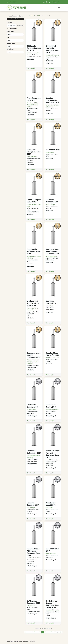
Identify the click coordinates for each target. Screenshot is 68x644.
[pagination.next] (58, 632)
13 (51, 632)
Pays (8, 37)
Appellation (10, 49)
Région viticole (11, 43)
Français (55, 2)
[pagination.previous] (26, 632)
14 (55, 632)
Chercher (10, 23)
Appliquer (20, 26)
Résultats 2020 (36, 16)
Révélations (13, 29)
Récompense (11, 31)
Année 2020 (15, 19)
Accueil (28, 16)
